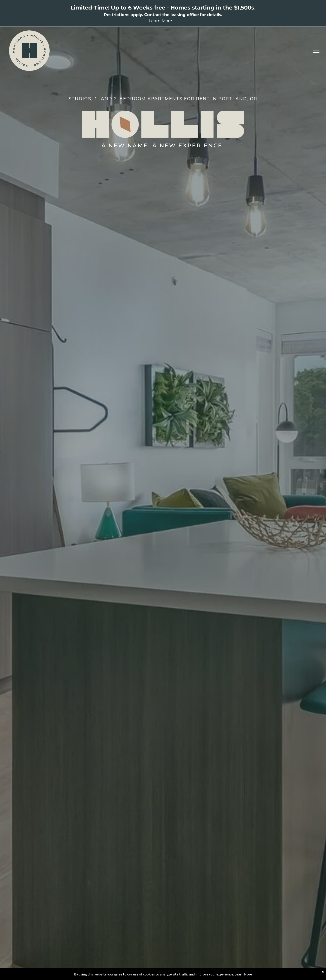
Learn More (243, 974)
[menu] (316, 51)
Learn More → (163, 21)
